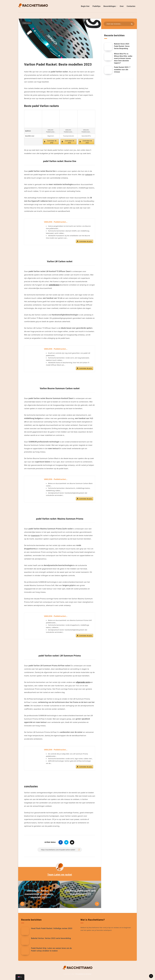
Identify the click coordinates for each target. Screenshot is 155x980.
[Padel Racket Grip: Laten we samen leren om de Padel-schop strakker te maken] (25, 951)
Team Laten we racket (60, 875)
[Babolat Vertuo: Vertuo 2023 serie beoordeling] (25, 941)
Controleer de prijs (52, 142)
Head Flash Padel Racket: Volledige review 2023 (52, 928)
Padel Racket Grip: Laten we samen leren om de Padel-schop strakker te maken (51, 949)
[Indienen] (132, 24)
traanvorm (35, 535)
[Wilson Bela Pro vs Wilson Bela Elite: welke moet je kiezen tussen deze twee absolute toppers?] (108, 57)
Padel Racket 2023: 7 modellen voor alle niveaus (122, 69)
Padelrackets (27, 23)
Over (122, 6)
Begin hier (85, 6)
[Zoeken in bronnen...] (119, 24)
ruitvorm (89, 174)
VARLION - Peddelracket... (56, 222)
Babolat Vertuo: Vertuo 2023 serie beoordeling (51, 938)
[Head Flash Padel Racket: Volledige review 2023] (25, 931)
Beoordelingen (110, 6)
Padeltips (96, 6)
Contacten (131, 6)
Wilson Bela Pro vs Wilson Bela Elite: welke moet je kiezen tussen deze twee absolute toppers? (123, 58)
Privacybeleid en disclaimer (84, 974)
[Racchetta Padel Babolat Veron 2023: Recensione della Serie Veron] (108, 47)
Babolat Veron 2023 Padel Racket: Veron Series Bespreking (122, 46)
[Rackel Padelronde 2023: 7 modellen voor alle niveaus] (108, 70)
